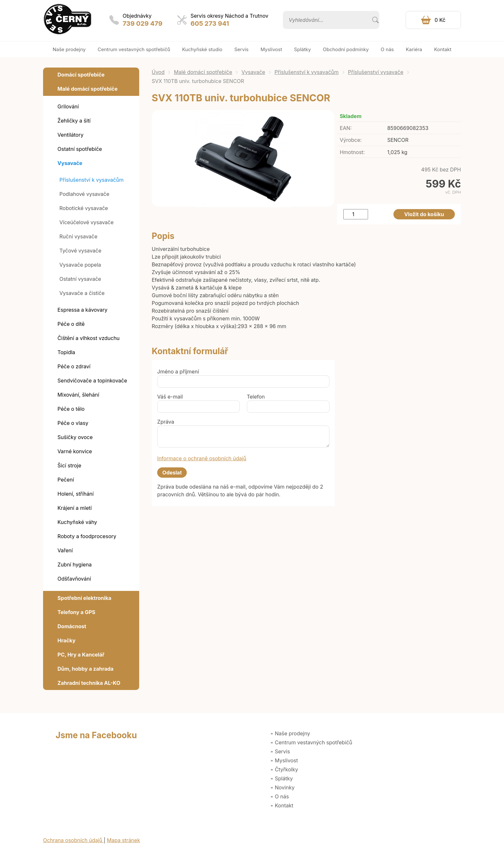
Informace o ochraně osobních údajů (202, 458)
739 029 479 (143, 23)
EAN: (346, 128)
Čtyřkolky (286, 769)
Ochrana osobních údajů (73, 840)
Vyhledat (375, 20)
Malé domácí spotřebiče (203, 72)
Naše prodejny (292, 733)
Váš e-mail (170, 397)
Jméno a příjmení (178, 372)
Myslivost (286, 760)
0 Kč (440, 20)
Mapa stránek (124, 840)
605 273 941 (210, 23)
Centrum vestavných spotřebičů (314, 742)
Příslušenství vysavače (376, 72)
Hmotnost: (352, 152)
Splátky (284, 778)
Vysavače (253, 72)
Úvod (158, 72)
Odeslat (172, 473)
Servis (282, 751)
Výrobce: (351, 140)
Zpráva (166, 422)
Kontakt (284, 805)
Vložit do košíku (424, 214)
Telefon (256, 397)
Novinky (285, 787)
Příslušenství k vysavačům (307, 72)
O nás (282, 796)
